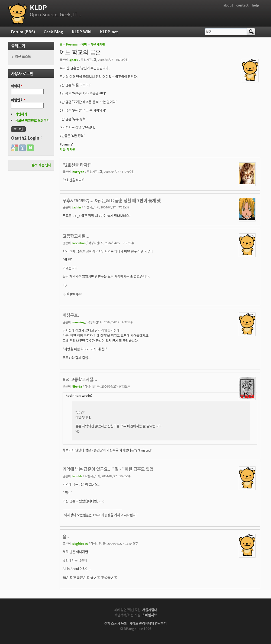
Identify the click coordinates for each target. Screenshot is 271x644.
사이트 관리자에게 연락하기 (148, 623)
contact (242, 5)
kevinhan (79, 243)
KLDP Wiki (82, 32)
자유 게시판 (98, 44)
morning (78, 322)
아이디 (17, 86)
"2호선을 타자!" (77, 165)
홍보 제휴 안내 (41, 165)
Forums (72, 44)
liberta (77, 386)
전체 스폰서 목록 (116, 623)
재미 (84, 44)
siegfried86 (80, 543)
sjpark (74, 60)
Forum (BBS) (23, 32)
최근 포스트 (23, 56)
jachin (77, 207)
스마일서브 (149, 615)
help (255, 5)
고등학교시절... (76, 236)
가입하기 (21, 114)
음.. (66, 537)
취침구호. (71, 315)
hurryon (78, 172)
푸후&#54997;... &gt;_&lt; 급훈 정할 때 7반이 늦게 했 (112, 200)
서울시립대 (150, 610)
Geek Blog (53, 32)
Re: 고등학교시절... (80, 379)
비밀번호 (18, 100)
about (228, 5)
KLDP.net (109, 32)
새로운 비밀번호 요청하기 (32, 120)
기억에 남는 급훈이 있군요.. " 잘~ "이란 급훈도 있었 (108, 469)
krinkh (77, 476)
